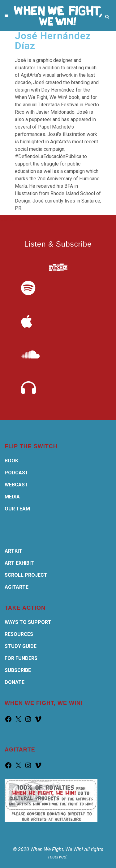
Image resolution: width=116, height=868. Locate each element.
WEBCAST (16, 485)
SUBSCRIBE (18, 670)
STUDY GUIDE (21, 646)
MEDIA (12, 497)
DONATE (15, 682)
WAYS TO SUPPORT (28, 622)
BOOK (11, 461)
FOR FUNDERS (21, 658)
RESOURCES (19, 634)
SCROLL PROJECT (26, 575)
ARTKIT (13, 551)
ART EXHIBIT (19, 563)
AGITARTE (17, 587)
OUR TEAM (17, 509)
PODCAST (17, 473)
